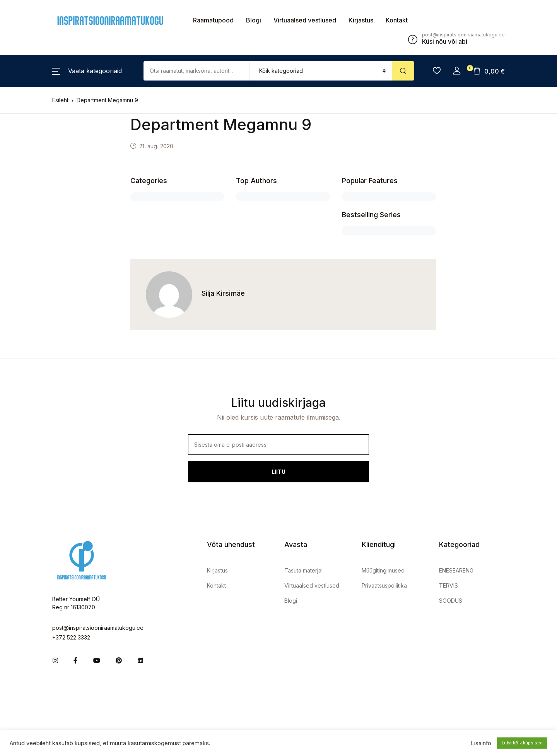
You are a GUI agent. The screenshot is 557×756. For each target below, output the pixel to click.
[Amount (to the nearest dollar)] (197, 71)
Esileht (60, 100)
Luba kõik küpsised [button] (522, 743)
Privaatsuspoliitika (384, 585)
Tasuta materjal (303, 570)
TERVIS (449, 585)
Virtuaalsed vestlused (305, 20)
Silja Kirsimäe (223, 293)
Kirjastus (361, 20)
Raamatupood (213, 20)
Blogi (254, 20)
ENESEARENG (456, 570)
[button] (87, 71)
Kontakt (397, 20)
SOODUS (451, 601)
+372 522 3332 (71, 637)
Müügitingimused (383, 570)
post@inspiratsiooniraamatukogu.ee (98, 628)
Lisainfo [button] (481, 743)
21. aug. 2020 (156, 146)
